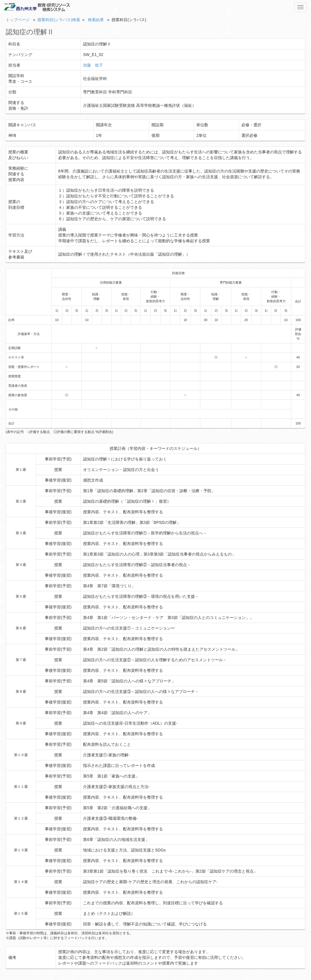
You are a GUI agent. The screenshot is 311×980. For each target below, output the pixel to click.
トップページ (18, 20)
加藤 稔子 (93, 65)
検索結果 (96, 20)
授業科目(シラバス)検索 (59, 20)
